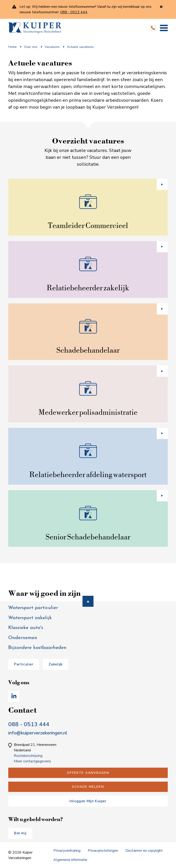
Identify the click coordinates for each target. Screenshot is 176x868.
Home (12, 47)
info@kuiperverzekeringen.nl (38, 733)
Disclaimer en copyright (144, 851)
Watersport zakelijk (30, 618)
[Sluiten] (161, 7)
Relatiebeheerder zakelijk (88, 288)
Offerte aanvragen (88, 773)
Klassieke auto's (26, 628)
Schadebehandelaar (88, 350)
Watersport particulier (33, 608)
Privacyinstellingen (103, 851)
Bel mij (20, 833)
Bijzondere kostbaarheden (37, 648)
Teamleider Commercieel (88, 225)
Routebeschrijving (28, 756)
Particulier (24, 664)
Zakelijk (56, 664)
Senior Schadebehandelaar (88, 537)
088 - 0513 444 (29, 724)
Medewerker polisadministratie (88, 412)
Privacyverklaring (67, 851)
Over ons (31, 47)
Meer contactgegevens (32, 761)
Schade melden (88, 787)
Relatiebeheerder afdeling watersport (88, 474)
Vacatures (52, 47)
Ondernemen (23, 638)
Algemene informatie (70, 860)
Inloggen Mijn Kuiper (88, 801)
